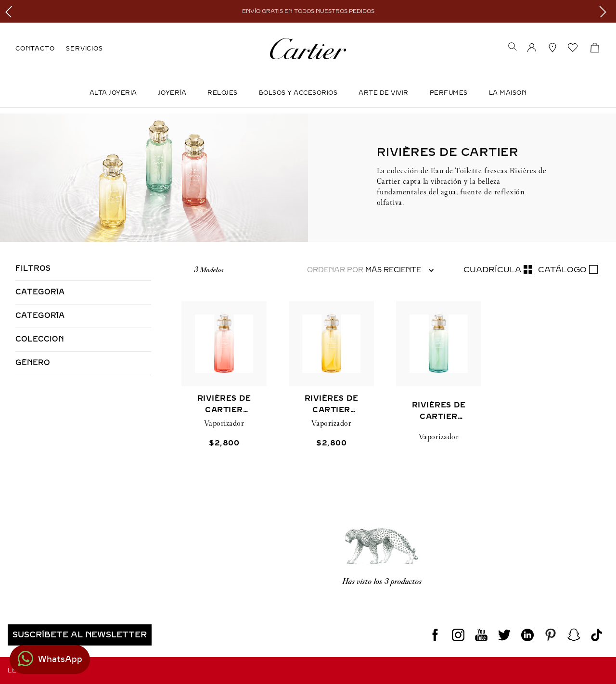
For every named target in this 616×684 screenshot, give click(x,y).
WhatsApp (60, 659)
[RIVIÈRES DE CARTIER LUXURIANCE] (439, 390)
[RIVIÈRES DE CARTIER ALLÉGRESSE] (331, 390)
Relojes (223, 93)
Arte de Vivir (384, 93)
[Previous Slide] (11, 11)
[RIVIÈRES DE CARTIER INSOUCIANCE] (224, 390)
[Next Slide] (605, 11)
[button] (513, 48)
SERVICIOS (84, 49)
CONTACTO (35, 49)
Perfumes (449, 93)
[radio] (498, 270)
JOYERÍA (173, 93)
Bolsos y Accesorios (298, 93)
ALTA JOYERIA (113, 93)
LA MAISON (508, 93)
